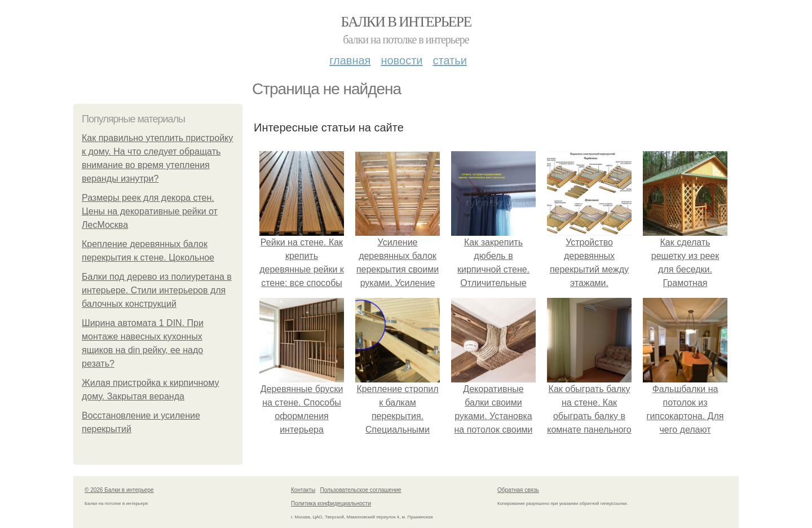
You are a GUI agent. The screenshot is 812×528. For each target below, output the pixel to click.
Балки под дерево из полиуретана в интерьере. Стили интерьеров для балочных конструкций (157, 290)
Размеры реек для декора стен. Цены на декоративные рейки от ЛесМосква (150, 211)
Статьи (449, 60)
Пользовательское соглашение (361, 490)
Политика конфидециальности (331, 503)
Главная (350, 60)
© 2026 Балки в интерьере (119, 490)
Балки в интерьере (406, 22)
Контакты (303, 490)
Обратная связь (518, 490)
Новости (401, 60)
